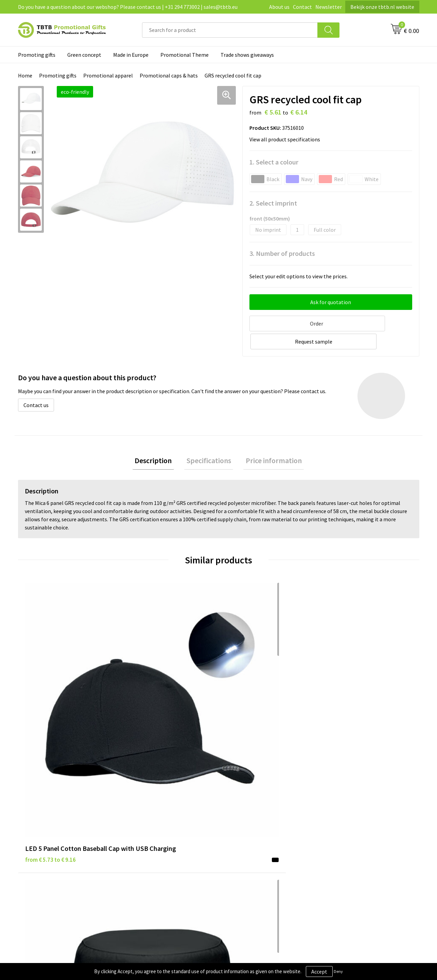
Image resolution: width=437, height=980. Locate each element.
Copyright (239, 834)
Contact (302, 7)
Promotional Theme (185, 55)
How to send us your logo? (158, 844)
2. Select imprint (273, 203)
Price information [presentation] (269, 441)
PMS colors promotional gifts (162, 834)
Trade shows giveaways (247, 55)
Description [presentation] (158, 441)
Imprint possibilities (151, 823)
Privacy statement (249, 803)
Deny (338, 971)
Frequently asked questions (159, 792)
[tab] (158, 442)
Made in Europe (131, 55)
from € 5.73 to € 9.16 (50, 684)
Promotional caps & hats (169, 75)
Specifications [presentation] (209, 441)
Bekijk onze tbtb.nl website (382, 7)
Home (25, 75)
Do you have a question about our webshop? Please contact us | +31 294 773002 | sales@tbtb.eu (128, 7)
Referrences (340, 813)
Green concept (84, 55)
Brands (235, 792)
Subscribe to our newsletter (259, 844)
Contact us (36, 385)
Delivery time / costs (151, 803)
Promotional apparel (108, 75)
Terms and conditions (252, 823)
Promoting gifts (37, 55)
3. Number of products (282, 253)
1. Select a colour (274, 162)
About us (279, 7)
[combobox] (230, 30)
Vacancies (337, 803)
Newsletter (329, 7)
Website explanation (152, 813)
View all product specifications (287, 139)
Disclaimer (239, 813)
